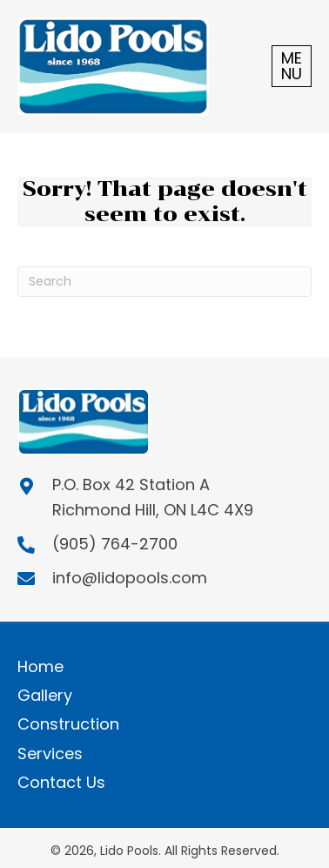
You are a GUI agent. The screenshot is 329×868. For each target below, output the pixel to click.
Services (50, 754)
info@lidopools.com (130, 578)
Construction (68, 724)
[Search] (164, 282)
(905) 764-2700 (115, 544)
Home (40, 666)
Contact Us (61, 782)
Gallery (45, 695)
